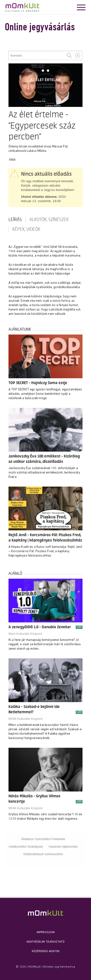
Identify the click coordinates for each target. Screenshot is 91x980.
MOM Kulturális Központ (25, 719)
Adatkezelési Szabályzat (26, 847)
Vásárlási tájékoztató (63, 847)
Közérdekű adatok (46, 951)
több (12, 160)
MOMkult (22, 7)
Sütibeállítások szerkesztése (43, 854)
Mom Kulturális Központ (25, 634)
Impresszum (46, 932)
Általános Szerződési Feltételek (43, 839)
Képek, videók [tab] (26, 229)
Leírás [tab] (15, 220)
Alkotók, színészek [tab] (49, 220)
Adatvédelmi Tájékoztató (45, 942)
